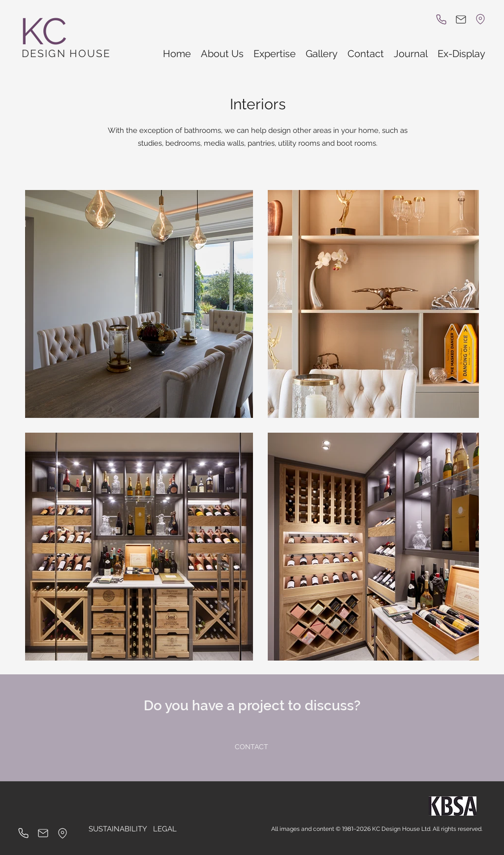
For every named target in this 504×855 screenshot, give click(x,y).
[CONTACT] (252, 747)
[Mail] (461, 19)
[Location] (480, 19)
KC (43, 31)
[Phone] (441, 19)
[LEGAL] (165, 829)
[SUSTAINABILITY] (118, 829)
